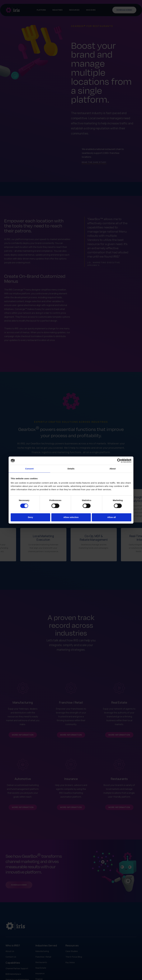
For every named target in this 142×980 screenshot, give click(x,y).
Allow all (112, 517)
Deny (30, 517)
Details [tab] (71, 469)
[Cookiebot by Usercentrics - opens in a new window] (119, 461)
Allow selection (71, 517)
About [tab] (113, 469)
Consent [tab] (29, 469)
